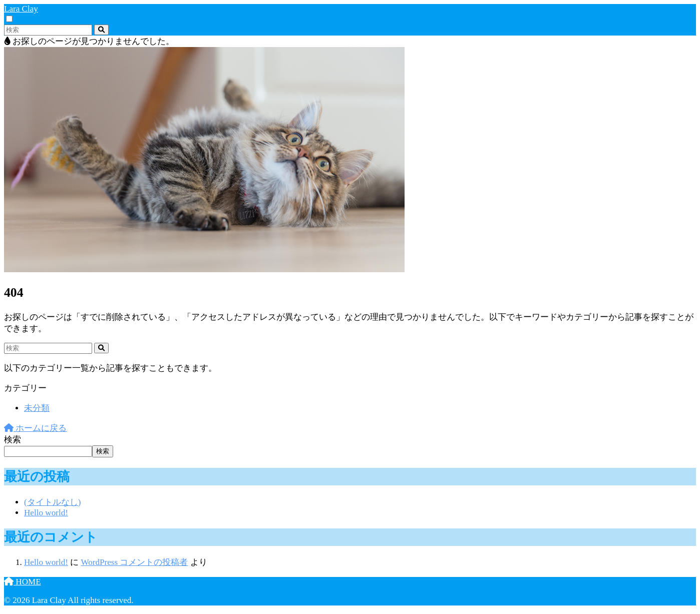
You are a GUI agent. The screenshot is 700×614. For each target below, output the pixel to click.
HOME (23, 582)
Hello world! (46, 513)
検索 (13, 440)
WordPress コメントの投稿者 (134, 562)
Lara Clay (21, 9)
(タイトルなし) (52, 502)
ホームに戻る (35, 428)
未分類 (37, 408)
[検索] (101, 30)
